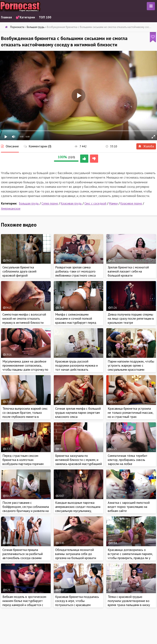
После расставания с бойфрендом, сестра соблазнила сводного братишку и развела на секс (26, 509)
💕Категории (25, 17)
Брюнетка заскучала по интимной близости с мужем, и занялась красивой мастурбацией (78, 460)
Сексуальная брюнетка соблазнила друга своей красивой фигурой (19, 271)
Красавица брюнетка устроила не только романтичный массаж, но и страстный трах (131, 413)
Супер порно (50, 203)
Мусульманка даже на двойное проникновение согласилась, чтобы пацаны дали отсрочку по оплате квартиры (25, 367)
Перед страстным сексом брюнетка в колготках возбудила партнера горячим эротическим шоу (23, 462)
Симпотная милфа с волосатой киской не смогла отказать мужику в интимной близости (24, 318)
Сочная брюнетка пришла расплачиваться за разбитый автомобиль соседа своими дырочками (23, 556)
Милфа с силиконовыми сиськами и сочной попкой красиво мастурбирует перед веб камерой (76, 320)
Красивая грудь (71, 203)
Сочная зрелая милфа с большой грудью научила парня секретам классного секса (78, 413)
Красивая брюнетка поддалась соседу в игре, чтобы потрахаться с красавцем (77, 601)
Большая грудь (29, 203)
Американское (11, 209)
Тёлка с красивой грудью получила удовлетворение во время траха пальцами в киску (129, 601)
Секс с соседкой (95, 203)
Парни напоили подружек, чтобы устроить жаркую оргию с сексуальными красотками (131, 365)
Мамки (113, 203)
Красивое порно (131, 203)
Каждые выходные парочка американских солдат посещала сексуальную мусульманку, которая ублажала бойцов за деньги (78, 511)
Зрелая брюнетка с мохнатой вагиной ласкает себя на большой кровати (128, 271)
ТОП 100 (45, 17)
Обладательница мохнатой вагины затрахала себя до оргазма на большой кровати (76, 554)
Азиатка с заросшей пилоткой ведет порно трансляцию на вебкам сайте (129, 507)
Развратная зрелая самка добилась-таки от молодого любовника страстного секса (75, 271)
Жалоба (146, 146)
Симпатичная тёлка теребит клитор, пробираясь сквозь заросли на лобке (128, 460)
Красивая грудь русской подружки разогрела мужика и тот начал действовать (76, 365)
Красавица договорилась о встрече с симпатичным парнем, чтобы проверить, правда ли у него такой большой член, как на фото (131, 558)
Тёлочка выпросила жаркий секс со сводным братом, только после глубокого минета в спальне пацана (25, 415)
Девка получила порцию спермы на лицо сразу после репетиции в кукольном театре (131, 318)
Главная (6, 17)
